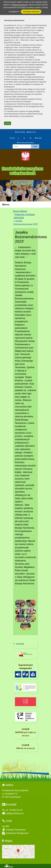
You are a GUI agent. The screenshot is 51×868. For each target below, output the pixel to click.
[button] (48, 191)
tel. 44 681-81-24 (12, 810)
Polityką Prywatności (19, 5)
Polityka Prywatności (14, 830)
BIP (6, 826)
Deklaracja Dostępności (15, 833)
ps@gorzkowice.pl (13, 813)
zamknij (8, 123)
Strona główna (20, 132)
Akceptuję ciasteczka (31, 12)
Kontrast (38, 138)
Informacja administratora (26, 143)
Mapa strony (31, 132)
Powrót (20, 644)
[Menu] (26, 205)
